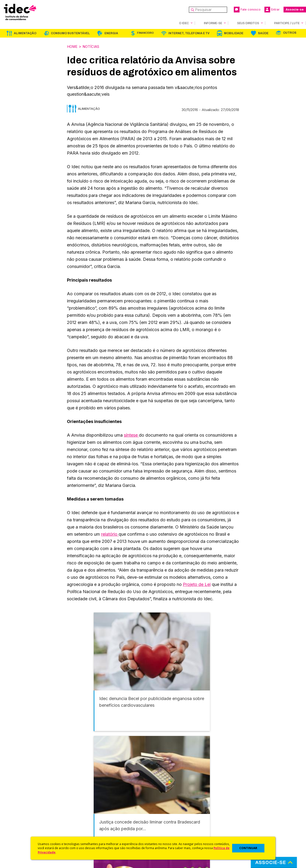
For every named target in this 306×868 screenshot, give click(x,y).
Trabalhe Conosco (25, 828)
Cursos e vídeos (167, 803)
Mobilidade (234, 33)
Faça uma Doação (240, 803)
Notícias (93, 46)
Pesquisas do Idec (169, 822)
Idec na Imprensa (96, 796)
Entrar (272, 10)
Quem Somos (21, 796)
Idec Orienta (163, 815)
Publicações (92, 822)
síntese (131, 435)
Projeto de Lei (197, 584)
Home (73, 46)
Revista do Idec (95, 809)
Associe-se (295, 9)
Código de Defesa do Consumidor (182, 796)
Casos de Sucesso (169, 834)
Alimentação (25, 33)
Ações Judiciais (166, 828)
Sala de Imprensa (24, 822)
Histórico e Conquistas (29, 815)
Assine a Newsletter (98, 828)
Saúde (263, 33)
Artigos (87, 815)
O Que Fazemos (23, 803)
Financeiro (145, 33)
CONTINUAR (248, 848)
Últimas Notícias (94, 803)
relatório (110, 534)
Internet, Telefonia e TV (189, 33)
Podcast (88, 834)
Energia (111, 33)
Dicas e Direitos (166, 809)
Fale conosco (247, 10)
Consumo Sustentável (70, 33)
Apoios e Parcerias (26, 809)
